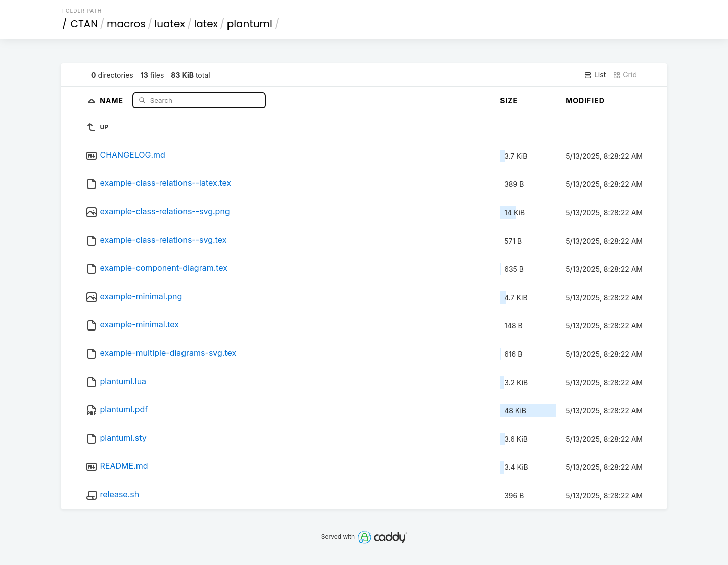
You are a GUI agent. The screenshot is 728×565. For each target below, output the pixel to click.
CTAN (84, 24)
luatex (170, 24)
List (595, 75)
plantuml (250, 24)
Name (112, 100)
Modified (585, 100)
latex (206, 24)
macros (126, 24)
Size (509, 100)
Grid (625, 75)
